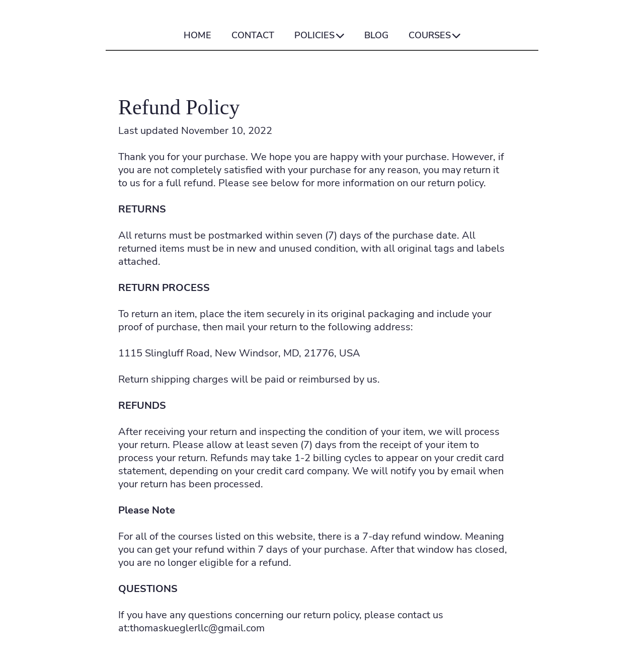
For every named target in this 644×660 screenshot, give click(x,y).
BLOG (376, 36)
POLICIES (319, 36)
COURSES (434, 36)
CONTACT (253, 36)
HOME (197, 36)
